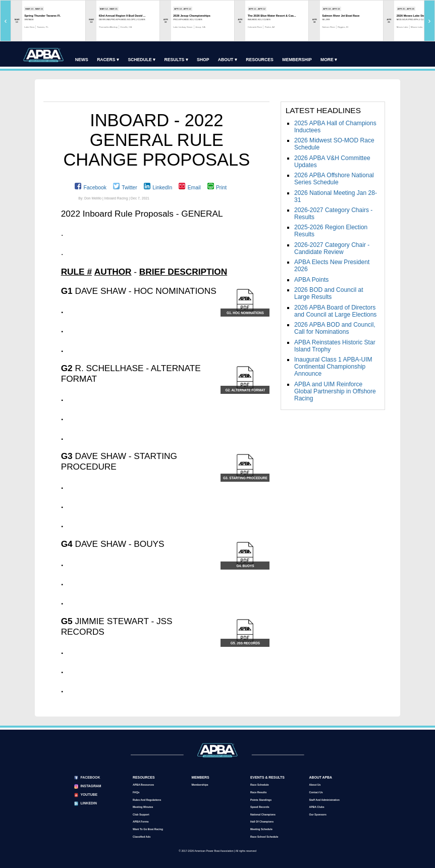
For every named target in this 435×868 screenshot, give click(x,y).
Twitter (129, 188)
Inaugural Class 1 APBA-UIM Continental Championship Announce (333, 367)
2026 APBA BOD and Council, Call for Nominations (335, 328)
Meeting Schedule (261, 829)
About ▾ (228, 60)
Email (194, 188)
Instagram (91, 786)
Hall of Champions (262, 822)
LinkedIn (162, 188)
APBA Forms (141, 822)
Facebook (95, 188)
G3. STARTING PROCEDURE (245, 478)
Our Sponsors (317, 814)
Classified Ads (142, 837)
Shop (203, 60)
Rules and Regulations (147, 800)
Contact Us (316, 792)
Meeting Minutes (143, 807)
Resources (260, 60)
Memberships (200, 785)
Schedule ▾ (142, 60)
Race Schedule (260, 785)
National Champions (263, 814)
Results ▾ (176, 60)
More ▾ (329, 60)
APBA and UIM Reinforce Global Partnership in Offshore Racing (335, 391)
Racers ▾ (108, 60)
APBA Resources (143, 785)
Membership (297, 60)
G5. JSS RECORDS (245, 643)
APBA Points (311, 280)
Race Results (258, 792)
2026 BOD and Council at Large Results (329, 293)
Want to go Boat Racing (148, 829)
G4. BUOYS (245, 566)
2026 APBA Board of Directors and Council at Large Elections (335, 311)
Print (221, 188)
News (82, 60)
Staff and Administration (324, 800)
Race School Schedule (264, 837)
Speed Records (260, 807)
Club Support (141, 814)
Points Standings (261, 800)
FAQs (136, 792)
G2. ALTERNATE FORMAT (245, 390)
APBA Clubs (316, 807)
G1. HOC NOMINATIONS (245, 313)
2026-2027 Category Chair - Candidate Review (332, 248)
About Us (315, 785)
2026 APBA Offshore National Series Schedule (334, 179)
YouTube (89, 795)
